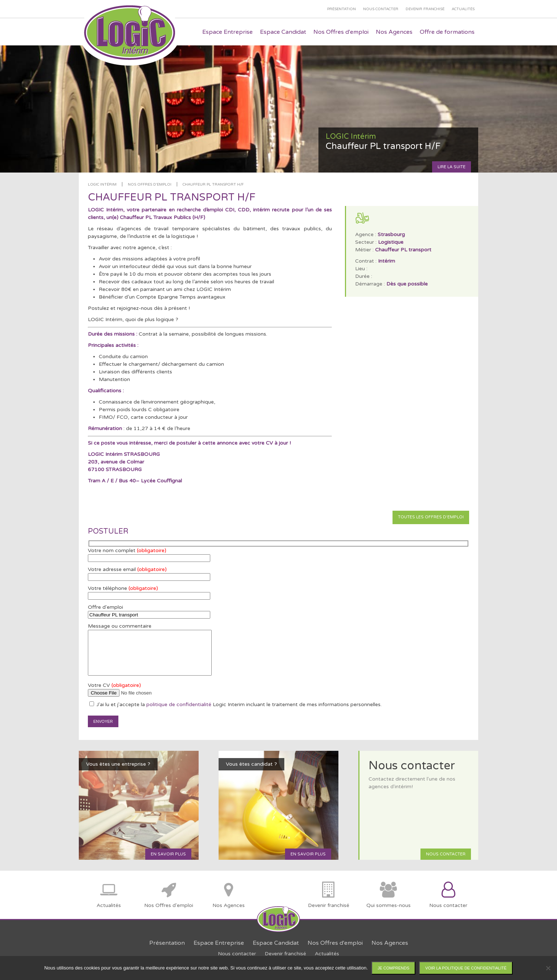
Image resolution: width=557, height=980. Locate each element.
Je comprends (393, 968)
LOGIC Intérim (102, 185)
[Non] (548, 968)
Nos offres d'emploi (150, 185)
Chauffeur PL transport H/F (213, 185)
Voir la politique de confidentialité (466, 968)
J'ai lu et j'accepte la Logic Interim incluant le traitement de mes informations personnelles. (235, 704)
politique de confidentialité (179, 704)
